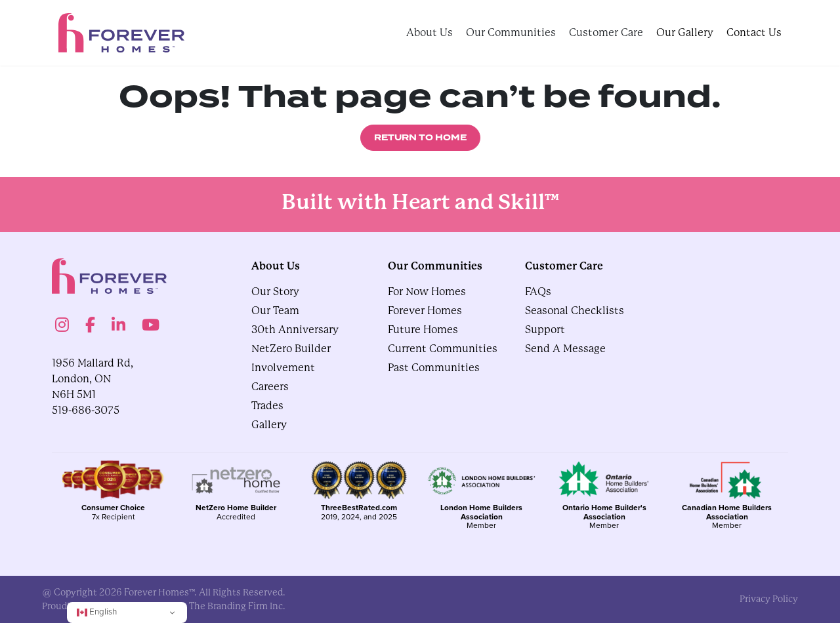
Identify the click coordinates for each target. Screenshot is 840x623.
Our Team (275, 311)
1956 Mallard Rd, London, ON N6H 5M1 (93, 379)
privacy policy (769, 599)
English (97, 612)
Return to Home (420, 138)
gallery (269, 425)
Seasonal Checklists (575, 311)
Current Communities (443, 349)
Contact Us (754, 32)
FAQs (538, 291)
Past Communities (434, 368)
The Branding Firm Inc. (237, 606)
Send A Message (565, 349)
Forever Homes (425, 311)
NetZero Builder (291, 349)
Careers (270, 387)
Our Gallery (685, 32)
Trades (267, 406)
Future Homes (423, 330)
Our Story (275, 291)
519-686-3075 (86, 410)
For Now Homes (427, 291)
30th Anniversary (295, 330)
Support (545, 330)
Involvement (283, 368)
